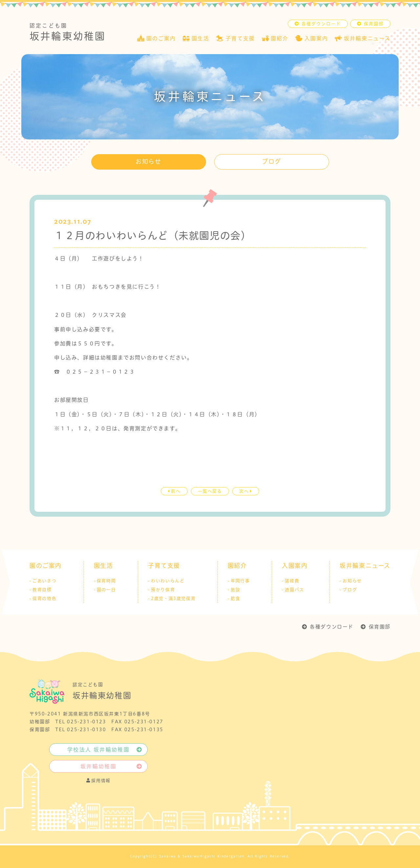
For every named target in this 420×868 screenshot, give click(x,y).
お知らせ (148, 162)
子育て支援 (164, 566)
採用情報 (98, 780)
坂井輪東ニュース (365, 566)
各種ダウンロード (332, 627)
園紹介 (237, 566)
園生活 (104, 566)
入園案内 (295, 566)
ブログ (272, 162)
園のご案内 (46, 566)
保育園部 (380, 627)
